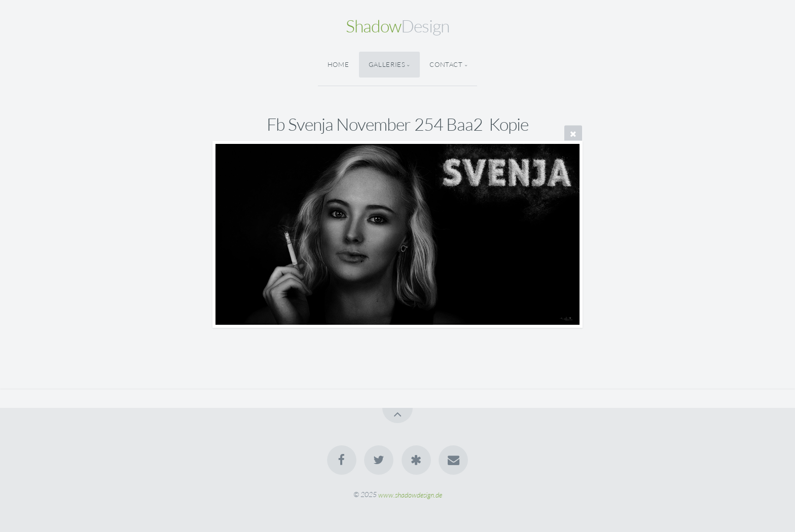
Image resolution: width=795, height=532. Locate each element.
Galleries (387, 64)
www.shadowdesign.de (410, 494)
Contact (446, 64)
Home (338, 64)
